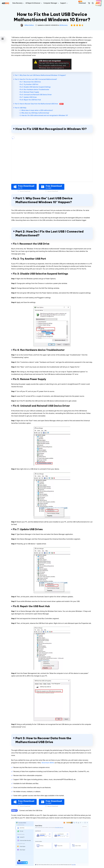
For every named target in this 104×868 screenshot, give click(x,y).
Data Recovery (17, 3)
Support (63, 3)
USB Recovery (63, 25)
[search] (93, 3)
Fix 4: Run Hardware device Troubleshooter (34, 89)
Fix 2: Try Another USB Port (29, 84)
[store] (89, 3)
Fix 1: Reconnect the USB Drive (30, 82)
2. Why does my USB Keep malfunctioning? (34, 113)
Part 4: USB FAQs (21, 108)
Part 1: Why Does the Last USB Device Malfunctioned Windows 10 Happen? (40, 75)
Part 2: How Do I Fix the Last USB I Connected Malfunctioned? (36, 79)
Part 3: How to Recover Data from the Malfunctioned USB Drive (39, 104)
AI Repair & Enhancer (33, 3)
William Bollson (29, 25)
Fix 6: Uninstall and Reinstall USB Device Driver (36, 95)
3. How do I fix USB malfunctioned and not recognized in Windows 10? (44, 115)
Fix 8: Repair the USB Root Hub (30, 100)
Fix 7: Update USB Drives (28, 97)
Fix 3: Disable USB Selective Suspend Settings (35, 87)
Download (82, 2)
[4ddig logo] (5, 3)
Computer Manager (50, 3)
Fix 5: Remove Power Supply (29, 92)
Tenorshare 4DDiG (48, 763)
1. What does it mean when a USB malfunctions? (36, 110)
